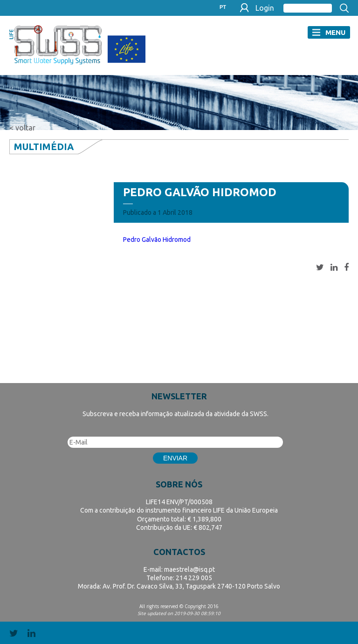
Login (265, 8)
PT (223, 7)
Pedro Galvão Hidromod (157, 240)
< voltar (22, 128)
